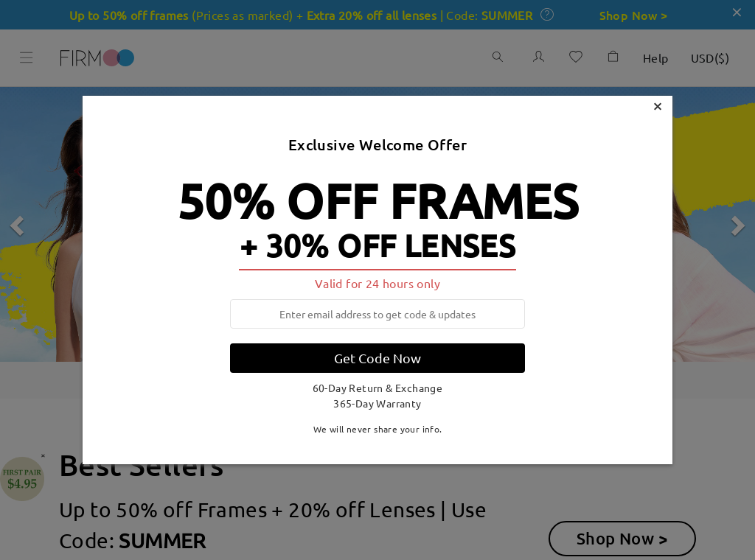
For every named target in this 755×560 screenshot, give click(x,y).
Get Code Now (377, 358)
